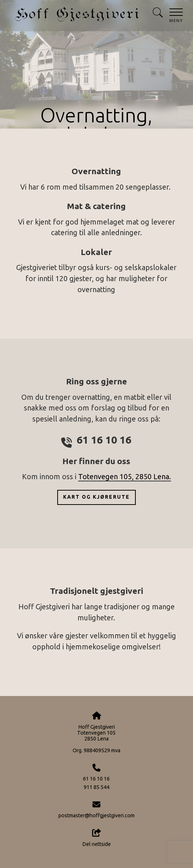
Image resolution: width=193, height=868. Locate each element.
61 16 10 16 (96, 779)
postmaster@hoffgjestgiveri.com (96, 815)
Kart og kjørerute (96, 497)
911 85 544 (96, 787)
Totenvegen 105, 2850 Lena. (125, 477)
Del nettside (96, 838)
